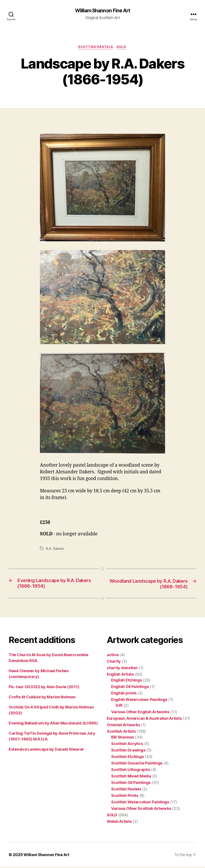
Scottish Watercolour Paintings (140, 803)
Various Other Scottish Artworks (141, 810)
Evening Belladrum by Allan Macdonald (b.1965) (53, 724)
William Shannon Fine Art (102, 11)
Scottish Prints (125, 797)
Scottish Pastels (95, 48)
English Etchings (127, 681)
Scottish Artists (121, 732)
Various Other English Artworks (140, 713)
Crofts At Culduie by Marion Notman (42, 698)
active (113, 656)
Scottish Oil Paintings (131, 784)
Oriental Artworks (123, 726)
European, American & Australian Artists (144, 719)
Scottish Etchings (127, 758)
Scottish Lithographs (131, 771)
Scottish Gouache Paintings (137, 764)
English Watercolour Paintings (139, 701)
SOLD (122, 48)
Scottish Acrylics (127, 745)
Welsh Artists (119, 823)
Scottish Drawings (128, 751)
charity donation (122, 669)
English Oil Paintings (130, 688)
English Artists (120, 675)
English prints (124, 694)
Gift (119, 706)
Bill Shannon (123, 738)
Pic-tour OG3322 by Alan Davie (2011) (44, 688)
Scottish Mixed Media (131, 777)
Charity (114, 662)
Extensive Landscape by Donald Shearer (46, 750)
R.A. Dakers (55, 549)
